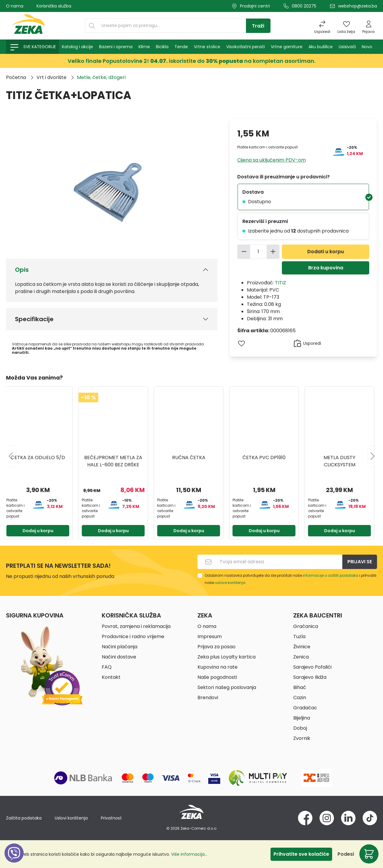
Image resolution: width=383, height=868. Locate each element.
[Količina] (258, 252)
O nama (15, 6)
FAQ (107, 667)
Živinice (302, 647)
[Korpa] (369, 854)
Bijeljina (302, 718)
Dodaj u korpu (41, 531)
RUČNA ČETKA (192, 457)
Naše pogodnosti (217, 677)
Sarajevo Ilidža (310, 677)
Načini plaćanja (120, 647)
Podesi (346, 854)
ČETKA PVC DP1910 (267, 457)
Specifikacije (34, 319)
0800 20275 (304, 6)
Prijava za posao (216, 647)
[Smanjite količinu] (244, 252)
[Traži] (258, 26)
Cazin (300, 698)
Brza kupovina (326, 268)
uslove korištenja (230, 583)
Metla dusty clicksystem (342, 461)
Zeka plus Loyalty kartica (227, 657)
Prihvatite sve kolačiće (301, 854)
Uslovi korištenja (71, 818)
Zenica (301, 657)
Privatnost (111, 818)
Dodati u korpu (326, 252)
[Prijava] (368, 26)
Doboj (300, 728)
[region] (191, 457)
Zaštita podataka (24, 818)
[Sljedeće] (373, 457)
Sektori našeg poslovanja (227, 687)
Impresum (210, 636)
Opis (22, 270)
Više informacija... (189, 854)
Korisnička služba (54, 6)
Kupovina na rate (218, 667)
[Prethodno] (10, 457)
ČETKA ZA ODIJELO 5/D (41, 457)
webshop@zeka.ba (358, 6)
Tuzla (299, 636)
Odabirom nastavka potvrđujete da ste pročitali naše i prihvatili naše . (291, 579)
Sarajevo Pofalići (312, 667)
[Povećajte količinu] (273, 252)
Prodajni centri (255, 6)
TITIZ (281, 283)
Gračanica (306, 626)
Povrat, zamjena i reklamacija (136, 626)
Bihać (300, 687)
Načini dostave (119, 657)
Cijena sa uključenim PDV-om (272, 160)
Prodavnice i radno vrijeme (133, 636)
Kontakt (111, 677)
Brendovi (208, 698)
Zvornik (302, 738)
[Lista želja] (346, 26)
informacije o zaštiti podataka (330, 575)
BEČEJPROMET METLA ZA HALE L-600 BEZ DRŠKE (116, 461)
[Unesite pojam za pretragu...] (172, 26)
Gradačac (305, 708)
